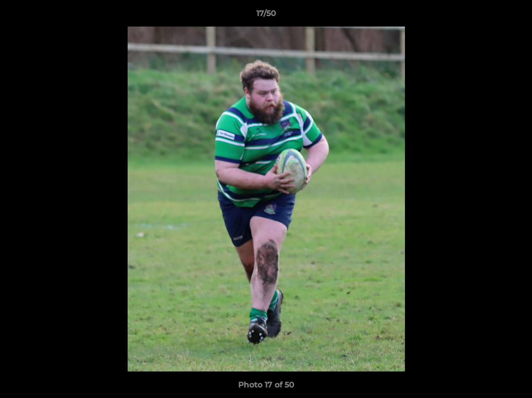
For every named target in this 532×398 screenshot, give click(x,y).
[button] (512, 16)
